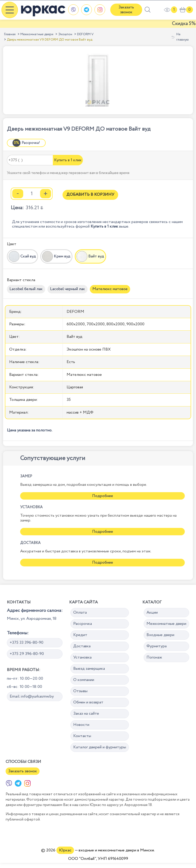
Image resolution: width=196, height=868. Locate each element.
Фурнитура (157, 646)
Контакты (82, 736)
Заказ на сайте (86, 714)
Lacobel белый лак (26, 289)
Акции (152, 612)
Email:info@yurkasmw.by (32, 696)
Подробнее (103, 496)
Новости (81, 725)
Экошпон (65, 34)
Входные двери (160, 635)
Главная (10, 34)
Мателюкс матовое (110, 289)
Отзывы (80, 691)
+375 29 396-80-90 (27, 654)
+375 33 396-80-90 (27, 643)
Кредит (80, 635)
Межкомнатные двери (37, 34)
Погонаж (154, 657)
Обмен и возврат (88, 702)
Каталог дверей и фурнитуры (100, 747)
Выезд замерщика (89, 669)
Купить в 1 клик (68, 160)
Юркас (65, 850)
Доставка (82, 646)
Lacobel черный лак (68, 289)
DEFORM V (85, 34)
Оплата (80, 612)
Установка (82, 657)
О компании (84, 680)
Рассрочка (83, 624)
